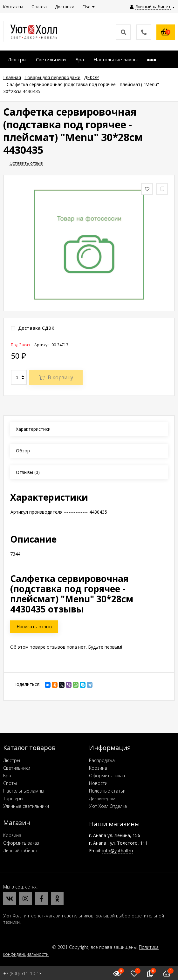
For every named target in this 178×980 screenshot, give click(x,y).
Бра (7, 776)
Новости (98, 783)
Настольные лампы (24, 791)
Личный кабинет (21, 851)
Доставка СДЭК (33, 328)
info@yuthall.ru (118, 851)
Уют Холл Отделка (108, 806)
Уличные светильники (26, 806)
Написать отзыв (34, 627)
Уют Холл (13, 916)
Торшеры (13, 798)
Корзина (98, 768)
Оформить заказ (107, 776)
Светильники (17, 768)
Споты (10, 783)
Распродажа (102, 760)
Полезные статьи (107, 791)
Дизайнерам (102, 798)
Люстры (12, 760)
